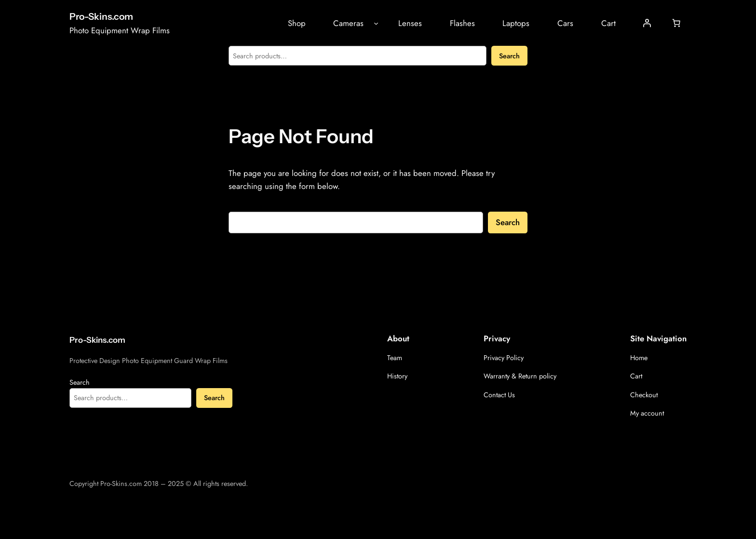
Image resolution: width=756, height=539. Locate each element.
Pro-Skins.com (101, 16)
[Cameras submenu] (376, 23)
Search (509, 56)
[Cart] (676, 23)
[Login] (647, 23)
